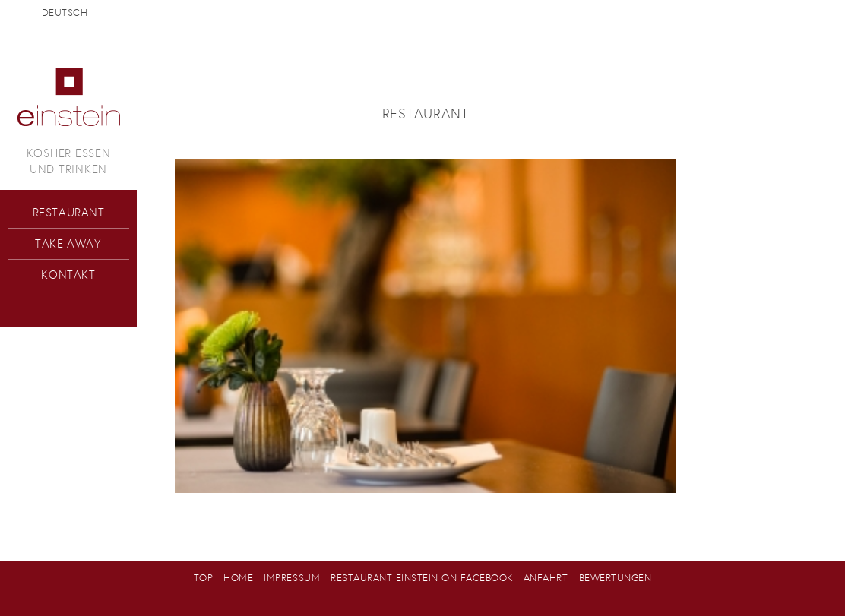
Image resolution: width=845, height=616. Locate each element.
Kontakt (68, 275)
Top (204, 577)
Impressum (292, 577)
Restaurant (69, 212)
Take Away (68, 243)
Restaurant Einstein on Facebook (422, 577)
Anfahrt (546, 577)
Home (238, 577)
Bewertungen (616, 577)
